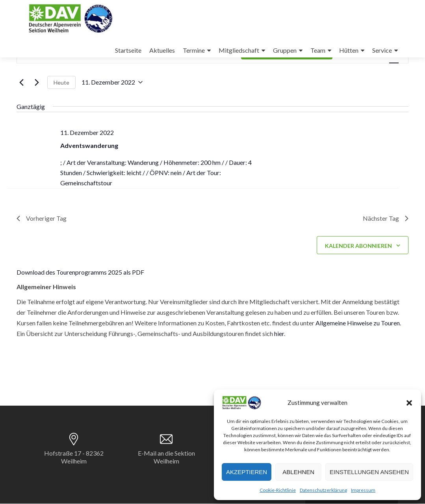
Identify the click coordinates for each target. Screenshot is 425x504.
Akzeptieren (247, 472)
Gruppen (285, 50)
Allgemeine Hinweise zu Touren (358, 323)
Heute (61, 82)
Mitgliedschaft (239, 50)
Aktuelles (162, 50)
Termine (194, 50)
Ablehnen (298, 472)
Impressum (363, 490)
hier (279, 334)
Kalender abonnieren (358, 246)
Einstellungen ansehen (369, 472)
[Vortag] (21, 82)
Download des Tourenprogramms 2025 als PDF (80, 272)
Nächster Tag (385, 219)
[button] (409, 403)
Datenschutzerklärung (323, 490)
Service (382, 50)
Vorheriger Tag (42, 219)
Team (318, 50)
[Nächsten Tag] (37, 82)
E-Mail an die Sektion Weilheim (166, 457)
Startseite (128, 50)
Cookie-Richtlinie (278, 490)
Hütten (349, 50)
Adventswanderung (89, 145)
